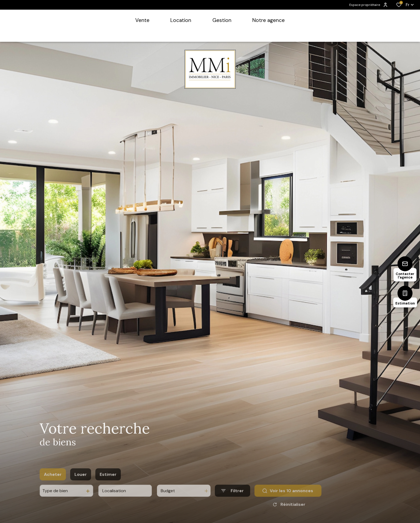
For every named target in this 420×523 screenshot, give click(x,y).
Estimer (108, 482)
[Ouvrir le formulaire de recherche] (232, 499)
